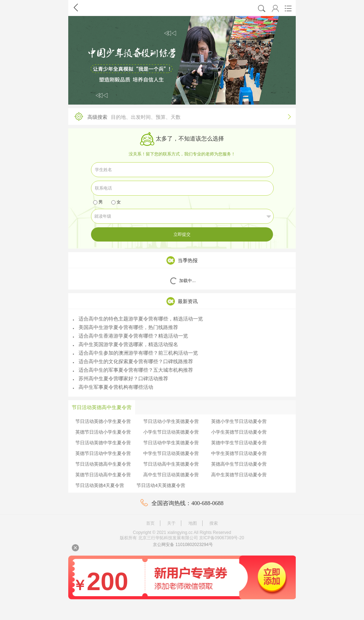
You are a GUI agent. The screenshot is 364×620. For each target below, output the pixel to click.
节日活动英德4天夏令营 (100, 485)
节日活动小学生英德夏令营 (171, 421)
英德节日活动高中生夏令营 (103, 475)
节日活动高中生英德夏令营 (171, 464)
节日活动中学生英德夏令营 (171, 443)
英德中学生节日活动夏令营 (239, 443)
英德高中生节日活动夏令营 (239, 464)
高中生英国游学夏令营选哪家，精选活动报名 (125, 344)
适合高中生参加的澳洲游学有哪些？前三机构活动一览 (135, 353)
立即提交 (182, 234)
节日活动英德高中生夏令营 (103, 464)
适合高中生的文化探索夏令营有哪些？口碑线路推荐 (133, 361)
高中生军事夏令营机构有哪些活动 (113, 387)
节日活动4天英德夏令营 (161, 485)
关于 (171, 523)
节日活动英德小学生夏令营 (103, 421)
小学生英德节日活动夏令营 (239, 432)
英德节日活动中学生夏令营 (103, 453)
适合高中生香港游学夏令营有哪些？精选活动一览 (130, 336)
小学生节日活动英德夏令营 (171, 432)
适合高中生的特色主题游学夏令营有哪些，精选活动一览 (138, 319)
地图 (193, 523)
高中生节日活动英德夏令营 (171, 475)
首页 (150, 523)
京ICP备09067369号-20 (222, 538)
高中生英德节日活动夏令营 (239, 475)
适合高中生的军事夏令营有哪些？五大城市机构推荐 (133, 370)
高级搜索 (180, 116)
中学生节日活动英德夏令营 (171, 453)
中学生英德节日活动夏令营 (239, 453)
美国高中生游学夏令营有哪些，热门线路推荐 (125, 327)
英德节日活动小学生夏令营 (103, 432)
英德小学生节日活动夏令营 (239, 421)
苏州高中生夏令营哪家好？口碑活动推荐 (121, 378)
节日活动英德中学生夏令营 (103, 443)
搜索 (214, 523)
